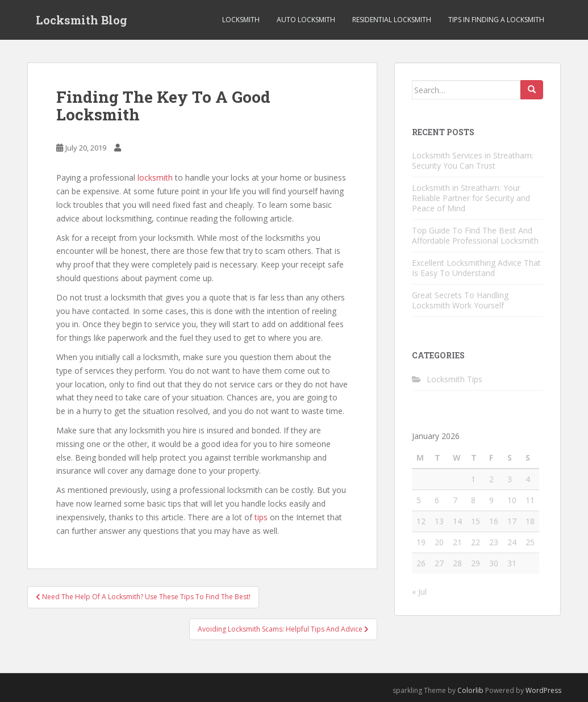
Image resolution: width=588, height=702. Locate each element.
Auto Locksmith (306, 20)
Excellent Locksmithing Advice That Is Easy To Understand (476, 268)
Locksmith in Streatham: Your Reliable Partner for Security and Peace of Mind (471, 198)
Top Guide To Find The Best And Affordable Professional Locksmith (475, 235)
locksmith (155, 177)
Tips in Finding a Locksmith (496, 20)
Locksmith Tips (454, 379)
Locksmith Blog (82, 20)
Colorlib (470, 690)
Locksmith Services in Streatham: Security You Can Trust (473, 160)
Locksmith (241, 20)
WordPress (543, 690)
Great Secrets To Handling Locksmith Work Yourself (460, 300)
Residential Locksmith (392, 20)
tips (261, 517)
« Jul (419, 592)
